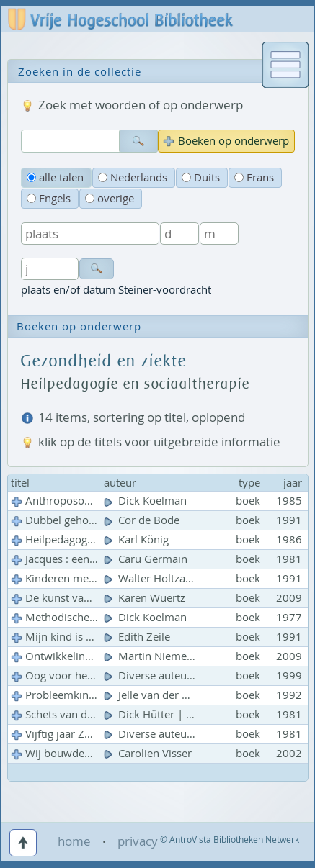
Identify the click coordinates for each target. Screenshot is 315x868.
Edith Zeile (138, 637)
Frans (254, 177)
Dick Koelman (147, 501)
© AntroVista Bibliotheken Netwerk (230, 840)
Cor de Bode (143, 520)
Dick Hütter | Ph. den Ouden (183, 714)
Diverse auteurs (151, 675)
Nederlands (133, 177)
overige (110, 198)
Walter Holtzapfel (155, 578)
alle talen (55, 177)
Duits (201, 177)
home (74, 841)
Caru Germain (147, 559)
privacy (138, 841)
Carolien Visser (149, 753)
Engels (49, 198)
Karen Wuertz (146, 598)
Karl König (138, 539)
